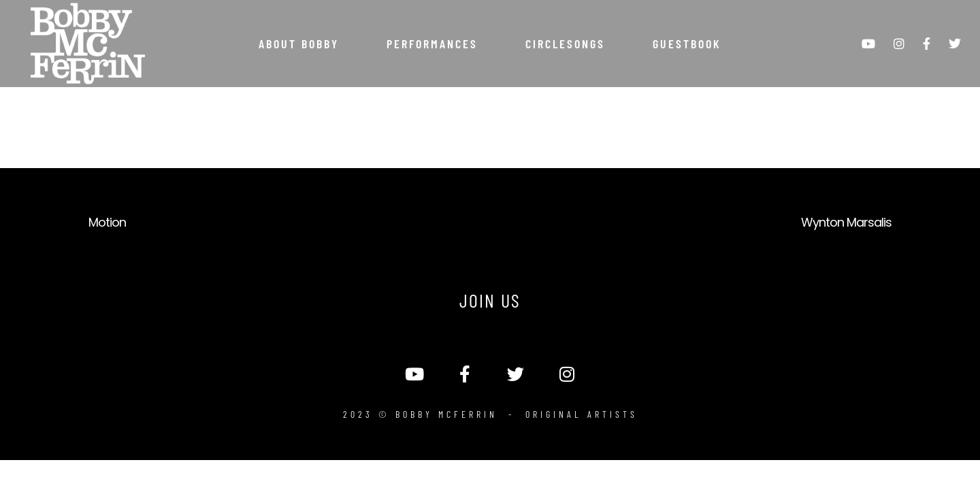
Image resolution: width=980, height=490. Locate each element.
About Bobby (299, 44)
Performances (432, 44)
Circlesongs (565, 44)
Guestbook (687, 44)
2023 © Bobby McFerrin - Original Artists (490, 414)
